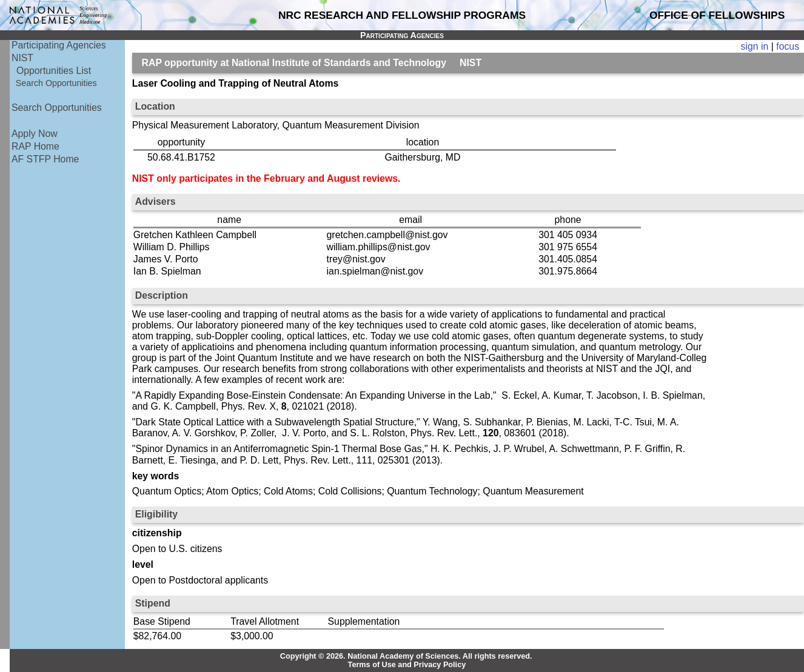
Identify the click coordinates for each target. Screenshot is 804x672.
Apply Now (35, 134)
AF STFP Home (45, 159)
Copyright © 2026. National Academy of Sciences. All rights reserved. (406, 656)
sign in (755, 46)
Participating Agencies (59, 45)
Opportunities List (54, 71)
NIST (22, 58)
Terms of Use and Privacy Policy (407, 665)
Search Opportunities (56, 83)
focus (788, 46)
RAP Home (35, 146)
